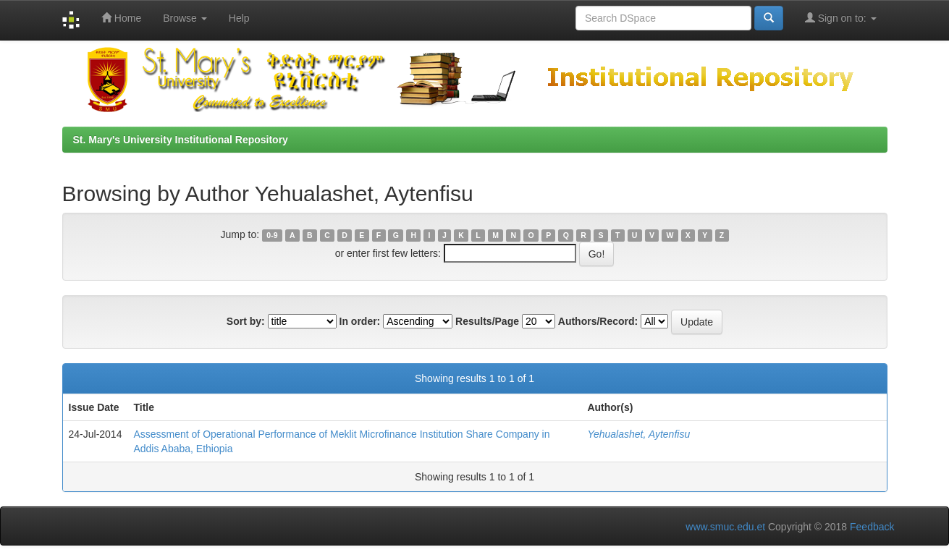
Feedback (872, 527)
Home (121, 18)
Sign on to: (841, 18)
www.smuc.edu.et (725, 527)
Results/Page (487, 321)
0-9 (272, 235)
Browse (185, 18)
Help (239, 18)
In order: (360, 321)
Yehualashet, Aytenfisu (638, 434)
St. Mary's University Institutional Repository (181, 140)
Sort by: (246, 321)
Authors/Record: (598, 321)
